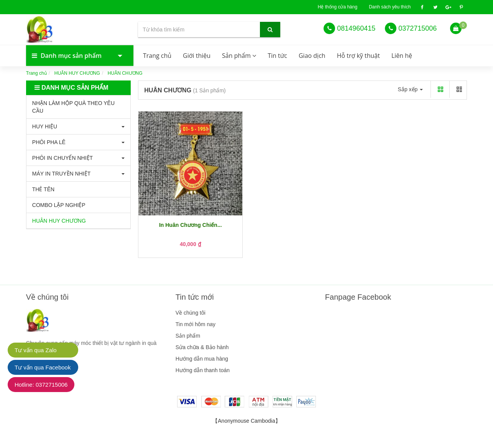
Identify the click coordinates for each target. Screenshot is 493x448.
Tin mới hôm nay (196, 324)
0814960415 (356, 28)
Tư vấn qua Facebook (43, 367)
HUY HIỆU (45, 126)
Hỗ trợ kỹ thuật (358, 56)
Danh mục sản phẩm (72, 56)
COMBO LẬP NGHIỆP (59, 205)
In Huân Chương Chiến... (191, 225)
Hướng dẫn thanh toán (203, 370)
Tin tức (277, 56)
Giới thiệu (197, 56)
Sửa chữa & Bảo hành (202, 347)
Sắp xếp (411, 89)
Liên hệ (402, 56)
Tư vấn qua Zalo (36, 350)
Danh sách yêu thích (390, 7)
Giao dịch (312, 56)
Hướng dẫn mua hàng (202, 359)
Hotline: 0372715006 (41, 385)
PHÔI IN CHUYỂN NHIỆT (62, 158)
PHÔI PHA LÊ (49, 142)
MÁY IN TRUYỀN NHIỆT (61, 174)
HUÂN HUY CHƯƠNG (77, 73)
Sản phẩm (239, 56)
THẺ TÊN (43, 189)
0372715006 (417, 28)
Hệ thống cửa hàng (338, 7)
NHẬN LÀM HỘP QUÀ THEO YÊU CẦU (73, 107)
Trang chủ (157, 56)
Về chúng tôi (191, 313)
